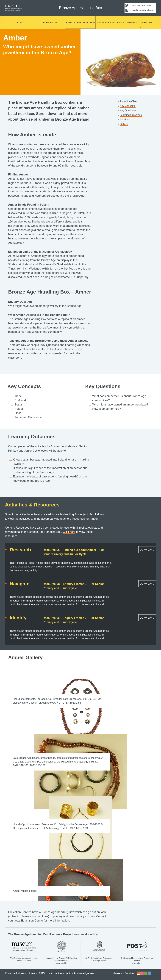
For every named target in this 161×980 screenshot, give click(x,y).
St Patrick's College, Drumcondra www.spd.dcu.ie (99, 952)
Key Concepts (128, 106)
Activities (125, 120)
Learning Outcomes (131, 115)
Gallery (124, 124)
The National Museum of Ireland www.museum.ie (24, 952)
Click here (69, 532)
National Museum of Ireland (14, 8)
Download (147, 550)
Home (20, 23)
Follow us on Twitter (142, 5)
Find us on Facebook (143, 10)
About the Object (129, 101)
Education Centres (20, 912)
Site (138, 973)
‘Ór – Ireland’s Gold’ (51, 264)
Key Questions (128, 110)
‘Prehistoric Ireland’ (20, 264)
